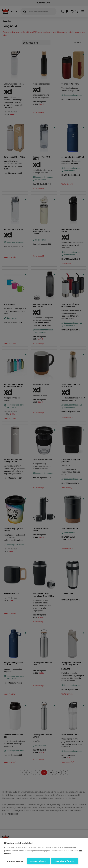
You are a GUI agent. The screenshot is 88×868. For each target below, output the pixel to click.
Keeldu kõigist (38, 861)
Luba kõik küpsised (65, 861)
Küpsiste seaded (15, 861)
